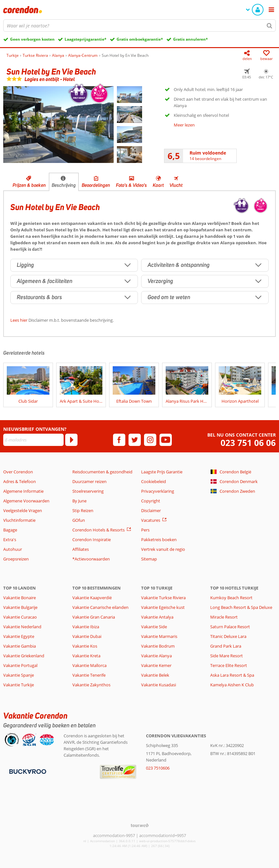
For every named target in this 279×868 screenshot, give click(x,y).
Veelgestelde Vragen (23, 510)
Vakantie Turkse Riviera (163, 598)
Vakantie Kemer (156, 665)
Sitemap (149, 559)
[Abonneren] (71, 440)
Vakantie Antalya (157, 617)
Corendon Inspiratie (92, 540)
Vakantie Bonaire (20, 598)
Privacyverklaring (158, 491)
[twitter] (135, 440)
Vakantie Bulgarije (20, 607)
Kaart (158, 185)
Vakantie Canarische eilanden (100, 607)
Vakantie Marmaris (159, 636)
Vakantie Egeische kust (163, 607)
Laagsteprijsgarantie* (86, 39)
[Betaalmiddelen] (27, 771)
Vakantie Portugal (20, 665)
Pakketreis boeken (159, 540)
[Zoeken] (270, 25)
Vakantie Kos (85, 646)
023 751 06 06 (248, 443)
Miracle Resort (224, 617)
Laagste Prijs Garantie (162, 472)
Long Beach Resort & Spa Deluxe (241, 607)
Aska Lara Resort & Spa (232, 675)
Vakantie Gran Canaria (94, 617)
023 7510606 (158, 768)
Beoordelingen (96, 185)
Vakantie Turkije (19, 685)
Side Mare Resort (227, 656)
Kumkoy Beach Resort (231, 598)
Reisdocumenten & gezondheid (102, 472)
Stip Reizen (83, 510)
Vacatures (151, 520)
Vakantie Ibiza (86, 627)
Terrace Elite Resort (229, 665)
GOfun (79, 520)
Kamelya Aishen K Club (232, 685)
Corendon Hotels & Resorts (98, 530)
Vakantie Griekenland (24, 656)
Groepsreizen (16, 559)
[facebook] (119, 440)
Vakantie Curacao (20, 617)
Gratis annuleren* (191, 39)
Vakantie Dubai (87, 636)
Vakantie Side (154, 627)
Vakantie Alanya (156, 656)
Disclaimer (151, 510)
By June (79, 501)
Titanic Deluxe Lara (228, 636)
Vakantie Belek (155, 675)
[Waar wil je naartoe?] (139, 25)
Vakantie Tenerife (89, 675)
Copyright (151, 501)
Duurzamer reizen (89, 481)
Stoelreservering (88, 491)
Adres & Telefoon (20, 481)
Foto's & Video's (131, 185)
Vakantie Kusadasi (159, 685)
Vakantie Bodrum (158, 646)
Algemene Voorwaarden (26, 501)
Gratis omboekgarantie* (140, 39)
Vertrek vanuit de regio (163, 549)
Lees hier (19, 320)
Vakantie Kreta (86, 656)
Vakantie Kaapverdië (92, 598)
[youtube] (166, 440)
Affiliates (81, 549)
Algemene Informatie (23, 491)
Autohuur (13, 549)
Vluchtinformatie (19, 520)
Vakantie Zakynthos (91, 685)
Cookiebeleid (154, 481)
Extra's (10, 540)
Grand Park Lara (226, 646)
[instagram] (150, 440)
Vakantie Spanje (19, 675)
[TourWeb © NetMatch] (140, 825)
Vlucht (176, 185)
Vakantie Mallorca (89, 665)
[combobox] (139, 25)
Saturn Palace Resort (230, 627)
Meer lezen (184, 125)
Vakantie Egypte (19, 636)
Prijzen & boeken (29, 185)
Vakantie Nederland (22, 627)
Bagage (10, 530)
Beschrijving (64, 185)
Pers (145, 530)
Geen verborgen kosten (32, 39)
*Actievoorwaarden (91, 559)
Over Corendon (18, 472)
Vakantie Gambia (20, 646)
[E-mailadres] (33, 440)
